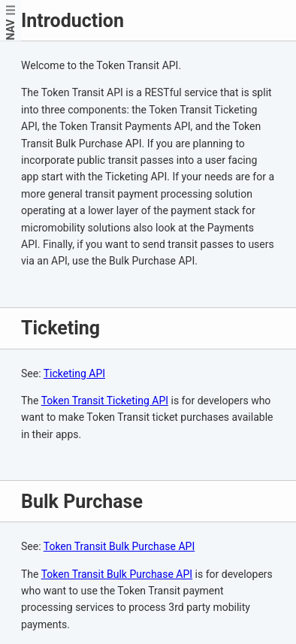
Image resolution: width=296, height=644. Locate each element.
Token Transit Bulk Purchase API (119, 546)
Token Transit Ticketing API (105, 401)
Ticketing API (74, 373)
